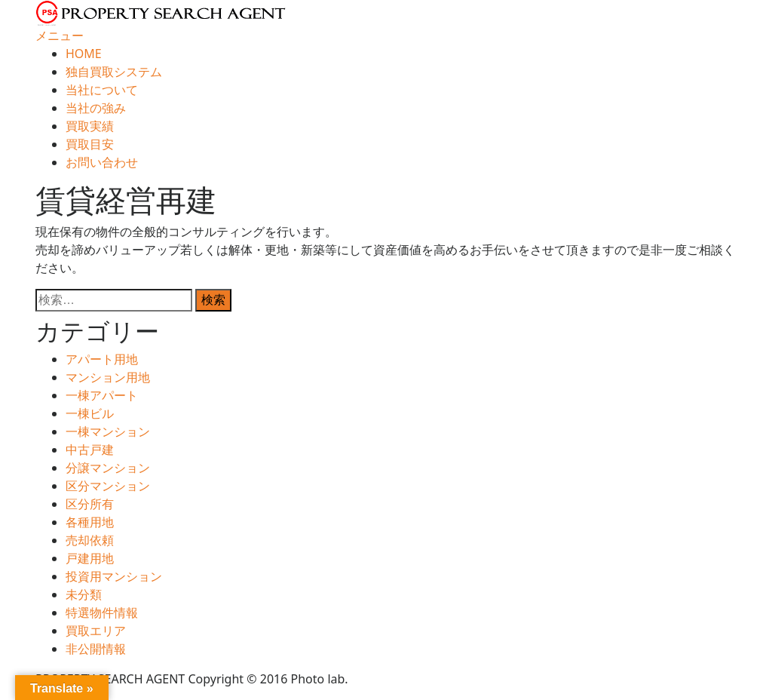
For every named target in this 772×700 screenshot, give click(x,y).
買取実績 (90, 126)
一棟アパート (102, 395)
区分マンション (108, 486)
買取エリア (96, 631)
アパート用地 (102, 359)
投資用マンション (114, 576)
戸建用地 (90, 558)
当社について (102, 90)
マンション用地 (108, 377)
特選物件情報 (102, 612)
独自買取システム (114, 72)
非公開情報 (96, 649)
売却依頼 (90, 540)
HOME (84, 54)
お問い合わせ (102, 162)
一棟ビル (90, 413)
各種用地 (90, 522)
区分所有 (90, 504)
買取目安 (90, 144)
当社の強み (96, 108)
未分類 (84, 594)
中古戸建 (90, 450)
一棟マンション (108, 431)
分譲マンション (108, 468)
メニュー (60, 35)
